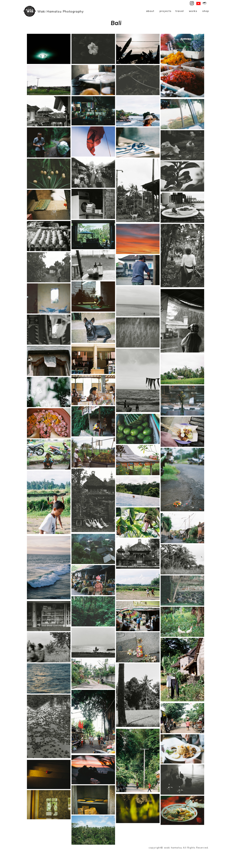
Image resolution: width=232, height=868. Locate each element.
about (150, 11)
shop (206, 11)
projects (166, 11)
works (193, 11)
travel (180, 11)
